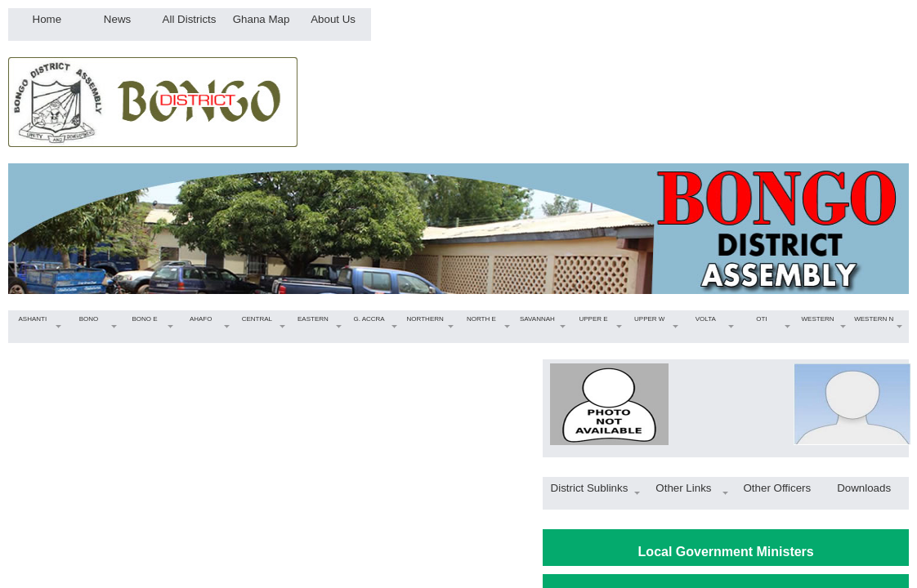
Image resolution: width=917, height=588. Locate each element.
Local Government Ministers (726, 552)
